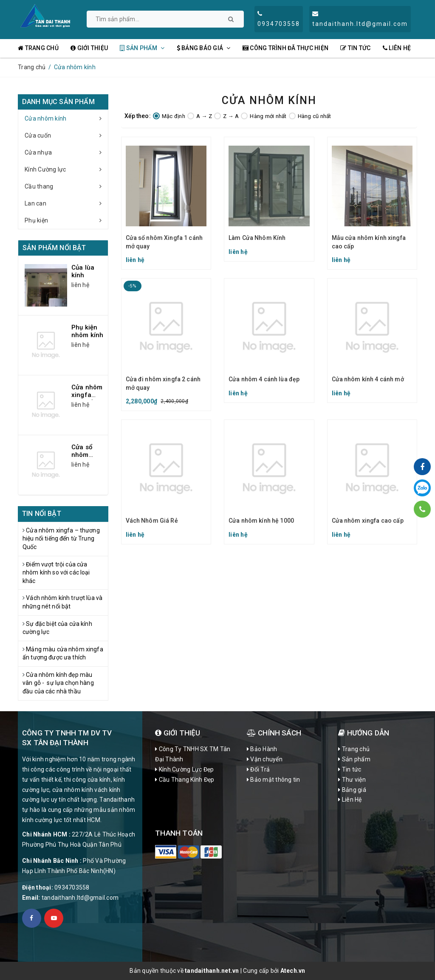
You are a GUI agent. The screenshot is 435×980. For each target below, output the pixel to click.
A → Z (200, 116)
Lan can (66, 203)
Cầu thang (66, 186)
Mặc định (169, 116)
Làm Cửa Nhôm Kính (257, 238)
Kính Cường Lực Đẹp (184, 769)
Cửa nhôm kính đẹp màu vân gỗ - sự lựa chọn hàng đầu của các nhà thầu (58, 683)
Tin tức (355, 48)
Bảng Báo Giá (204, 48)
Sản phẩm (142, 48)
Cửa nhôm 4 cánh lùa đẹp (264, 379)
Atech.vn (293, 971)
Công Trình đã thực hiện (285, 48)
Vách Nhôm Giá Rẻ (152, 521)
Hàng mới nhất (264, 116)
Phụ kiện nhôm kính (87, 331)
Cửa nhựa (66, 152)
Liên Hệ (397, 48)
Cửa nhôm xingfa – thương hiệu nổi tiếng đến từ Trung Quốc (61, 539)
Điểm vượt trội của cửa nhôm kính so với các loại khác (57, 573)
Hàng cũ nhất (310, 116)
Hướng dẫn (364, 733)
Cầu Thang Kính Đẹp (185, 780)
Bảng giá (352, 790)
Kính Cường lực (66, 169)
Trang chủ (38, 48)
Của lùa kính (83, 271)
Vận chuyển (265, 759)
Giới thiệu (89, 48)
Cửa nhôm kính (66, 118)
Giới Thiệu (178, 733)
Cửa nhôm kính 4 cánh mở (368, 379)
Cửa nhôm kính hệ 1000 (261, 521)
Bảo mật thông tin (274, 780)
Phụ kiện (66, 220)
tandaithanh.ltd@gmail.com (80, 898)
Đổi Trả (258, 769)
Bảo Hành (262, 749)
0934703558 (72, 887)
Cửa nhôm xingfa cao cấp (368, 521)
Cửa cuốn (66, 135)
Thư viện (352, 780)
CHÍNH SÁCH (274, 733)
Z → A (226, 116)
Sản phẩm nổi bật (54, 248)
